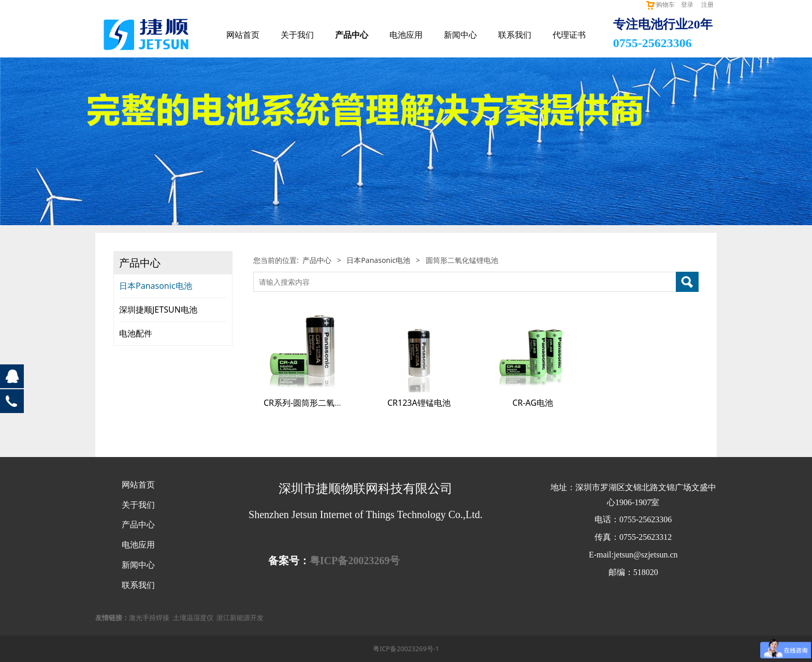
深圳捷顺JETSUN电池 (158, 310)
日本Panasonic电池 (156, 286)
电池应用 (406, 35)
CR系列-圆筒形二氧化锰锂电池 (320, 403)
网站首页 (243, 35)
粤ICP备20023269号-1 (406, 649)
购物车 (660, 4)
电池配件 (136, 333)
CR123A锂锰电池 (419, 403)
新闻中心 (460, 35)
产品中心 (352, 35)
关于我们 (297, 35)
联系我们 (515, 35)
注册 (707, 4)
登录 (687, 4)
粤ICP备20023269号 (355, 561)
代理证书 (569, 35)
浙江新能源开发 (240, 618)
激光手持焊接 (149, 618)
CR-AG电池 (533, 403)
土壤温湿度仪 (193, 618)
